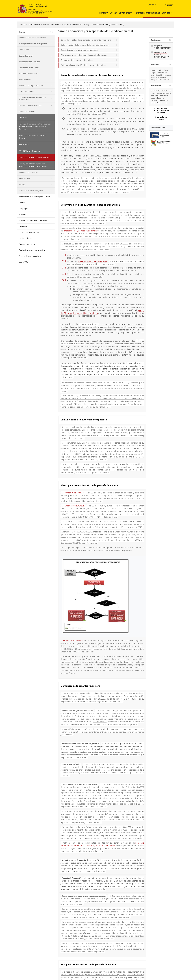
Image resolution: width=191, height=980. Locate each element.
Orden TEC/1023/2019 (73, 641)
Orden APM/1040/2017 (75, 506)
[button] (134, 13)
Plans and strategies (27, 244)
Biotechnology (25, 178)
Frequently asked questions (30, 256)
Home (22, 25)
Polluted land (24, 50)
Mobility (22, 184)
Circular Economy (26, 56)
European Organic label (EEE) (30, 105)
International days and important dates (34, 197)
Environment (126, 13)
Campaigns (23, 209)
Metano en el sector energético (31, 191)
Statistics (22, 214)
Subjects (65, 25)
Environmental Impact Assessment (33, 38)
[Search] (168, 5)
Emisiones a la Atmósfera (29, 68)
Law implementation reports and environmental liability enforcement (33, 165)
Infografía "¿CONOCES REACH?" (163, 47)
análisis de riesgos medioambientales (81, 231)
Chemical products (26, 91)
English (151, 5)
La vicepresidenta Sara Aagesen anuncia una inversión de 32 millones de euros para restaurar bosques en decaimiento (161, 75)
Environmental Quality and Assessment (44, 25)
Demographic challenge (148, 13)
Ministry (104, 13)
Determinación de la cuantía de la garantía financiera (85, 45)
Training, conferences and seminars (33, 220)
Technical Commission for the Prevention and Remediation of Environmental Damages (35, 126)
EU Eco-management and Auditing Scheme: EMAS (32, 98)
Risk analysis (24, 144)
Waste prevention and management (33, 44)
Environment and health (28, 173)
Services (166, 13)
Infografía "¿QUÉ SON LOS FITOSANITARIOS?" (162, 55)
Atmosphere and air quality (30, 62)
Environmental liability (81, 25)
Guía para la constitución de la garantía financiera (83, 65)
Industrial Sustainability (28, 74)
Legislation (23, 226)
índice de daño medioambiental (93, 261)
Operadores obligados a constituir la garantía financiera (86, 40)
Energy (113, 13)
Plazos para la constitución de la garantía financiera (84, 55)
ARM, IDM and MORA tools (29, 151)
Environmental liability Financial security (108, 25)
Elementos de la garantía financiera (77, 60)
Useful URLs (24, 262)
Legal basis (23, 117)
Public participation (26, 238)
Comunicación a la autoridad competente (79, 50)
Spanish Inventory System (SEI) (31, 85)
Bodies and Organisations (29, 232)
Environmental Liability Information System (33, 137)
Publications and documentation (32, 250)
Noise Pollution (25, 79)
